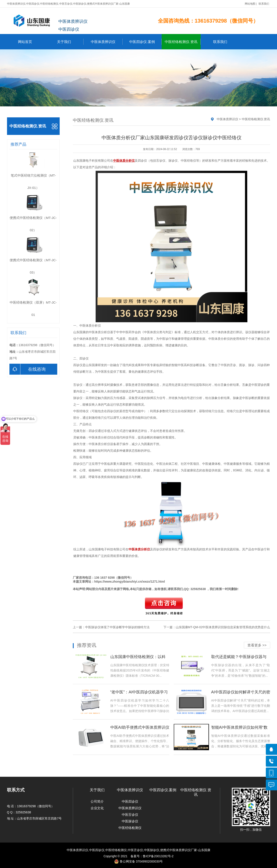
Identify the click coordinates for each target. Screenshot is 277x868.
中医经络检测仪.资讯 (183, 42)
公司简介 (97, 801)
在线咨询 (28, 369)
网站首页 (25, 42)
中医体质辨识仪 (107, 42)
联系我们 (264, 4)
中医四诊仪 (130, 801)
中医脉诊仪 (130, 821)
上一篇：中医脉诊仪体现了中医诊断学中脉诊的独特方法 (111, 627)
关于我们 (70, 42)
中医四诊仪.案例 (145, 42)
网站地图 (250, 4)
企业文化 (97, 808)
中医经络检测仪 (130, 828)
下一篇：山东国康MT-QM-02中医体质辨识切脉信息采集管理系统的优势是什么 (217, 627)
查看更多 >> (257, 645)
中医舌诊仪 (130, 815)
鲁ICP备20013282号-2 (158, 856)
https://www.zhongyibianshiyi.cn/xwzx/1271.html (130, 582)
